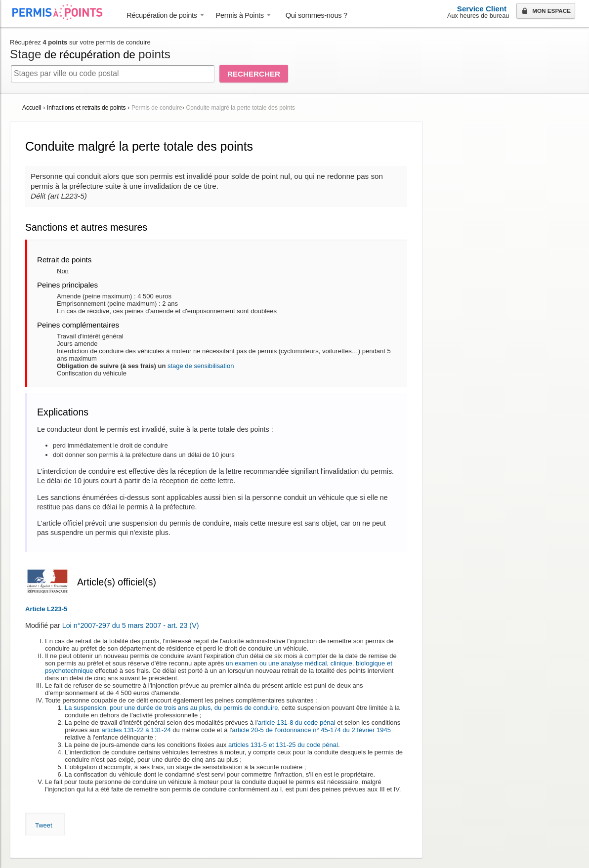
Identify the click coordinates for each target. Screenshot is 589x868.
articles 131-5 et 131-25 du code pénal (283, 745)
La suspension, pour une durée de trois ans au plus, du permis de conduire (171, 708)
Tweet (44, 825)
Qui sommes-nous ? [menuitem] (316, 15)
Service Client (482, 9)
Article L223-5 (46, 609)
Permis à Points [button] (240, 15)
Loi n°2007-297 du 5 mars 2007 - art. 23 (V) (131, 625)
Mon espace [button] (545, 11)
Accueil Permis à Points (62, 12)
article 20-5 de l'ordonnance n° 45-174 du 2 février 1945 (312, 730)
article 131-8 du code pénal (297, 723)
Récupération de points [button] (162, 15)
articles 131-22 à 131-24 (136, 730)
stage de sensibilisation (201, 366)
